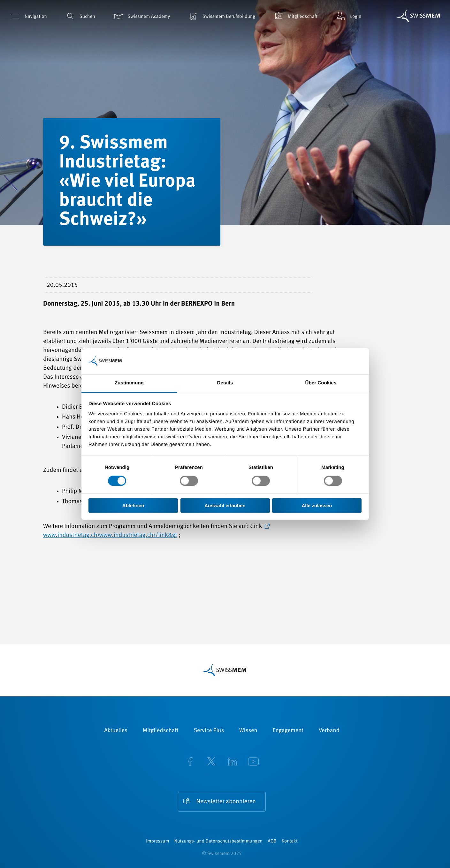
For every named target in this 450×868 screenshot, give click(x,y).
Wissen (248, 731)
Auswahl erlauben (225, 505)
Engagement (288, 731)
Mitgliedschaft (295, 16)
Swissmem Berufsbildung (221, 16)
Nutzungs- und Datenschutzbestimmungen (219, 841)
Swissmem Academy (141, 16)
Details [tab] (225, 383)
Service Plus (209, 731)
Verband (329, 731)
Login (348, 16)
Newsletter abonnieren (226, 802)
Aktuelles (116, 731)
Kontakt (290, 841)
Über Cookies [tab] (321, 383)
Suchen (80, 16)
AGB (272, 841)
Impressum (157, 841)
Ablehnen (133, 505)
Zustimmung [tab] (129, 383)
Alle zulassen (317, 505)
